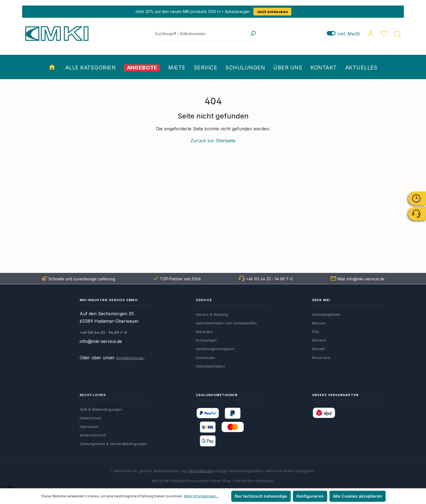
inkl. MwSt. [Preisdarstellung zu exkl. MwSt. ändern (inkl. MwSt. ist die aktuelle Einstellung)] (344, 34)
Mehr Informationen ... (202, 496)
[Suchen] (253, 33)
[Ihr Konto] (371, 33)
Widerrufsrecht (93, 435)
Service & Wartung (212, 314)
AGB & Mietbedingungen (101, 409)
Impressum (89, 427)
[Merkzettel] (384, 33)
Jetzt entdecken (272, 12)
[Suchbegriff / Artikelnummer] (198, 33)
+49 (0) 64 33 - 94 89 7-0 (269, 279)
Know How (321, 358)
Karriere (319, 340)
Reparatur (204, 332)
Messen (319, 323)
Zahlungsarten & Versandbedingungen (113, 444)
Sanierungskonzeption (215, 349)
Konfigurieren (310, 496)
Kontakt (318, 349)
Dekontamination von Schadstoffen (226, 323)
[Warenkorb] (397, 33)
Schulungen (206, 340)
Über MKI (321, 300)
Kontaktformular (130, 358)
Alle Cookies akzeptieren (358, 496)
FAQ (315, 332)
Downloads (206, 358)
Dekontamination (210, 366)
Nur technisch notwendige (261, 496)
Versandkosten (201, 471)
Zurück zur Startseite (213, 141)
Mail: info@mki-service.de (361, 279)
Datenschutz (91, 418)
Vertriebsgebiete (326, 314)
